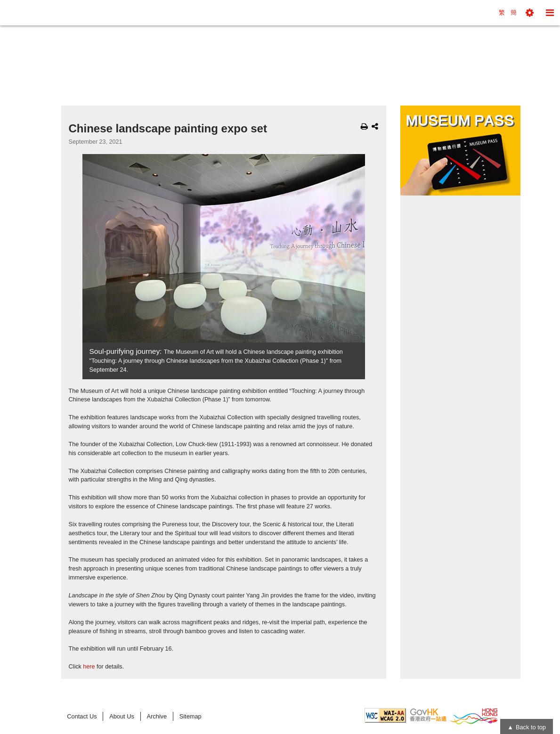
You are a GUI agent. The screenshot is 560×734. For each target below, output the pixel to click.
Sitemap (191, 716)
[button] (530, 13)
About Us (122, 716)
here (89, 667)
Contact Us (82, 716)
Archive (157, 716)
